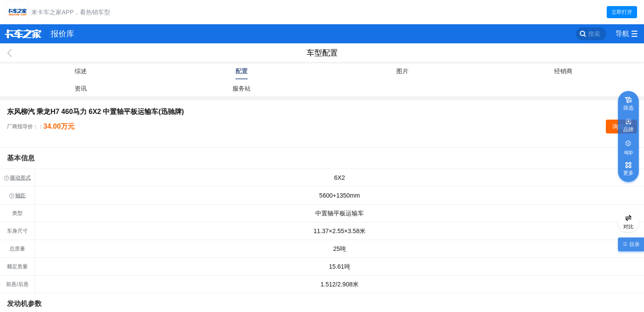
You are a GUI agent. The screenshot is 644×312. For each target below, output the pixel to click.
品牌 (628, 130)
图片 (402, 71)
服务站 (242, 88)
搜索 (594, 34)
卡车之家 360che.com (23, 34)
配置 (242, 71)
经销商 (563, 71)
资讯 (81, 88)
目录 (633, 244)
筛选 (628, 108)
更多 (628, 173)
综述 (81, 71)
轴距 (20, 195)
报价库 (62, 34)
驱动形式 (20, 178)
